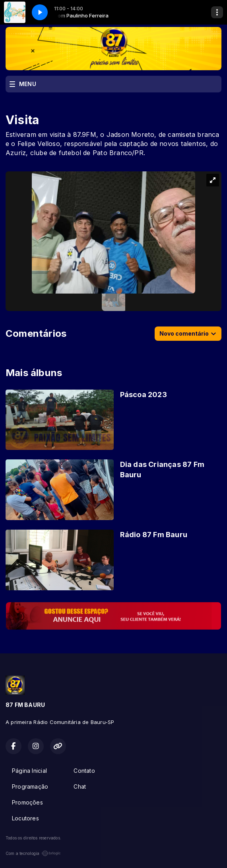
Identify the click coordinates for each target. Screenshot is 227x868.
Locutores (25, 818)
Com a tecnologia (33, 853)
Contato (84, 771)
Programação (30, 786)
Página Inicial (29, 771)
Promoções (27, 802)
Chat (80, 786)
